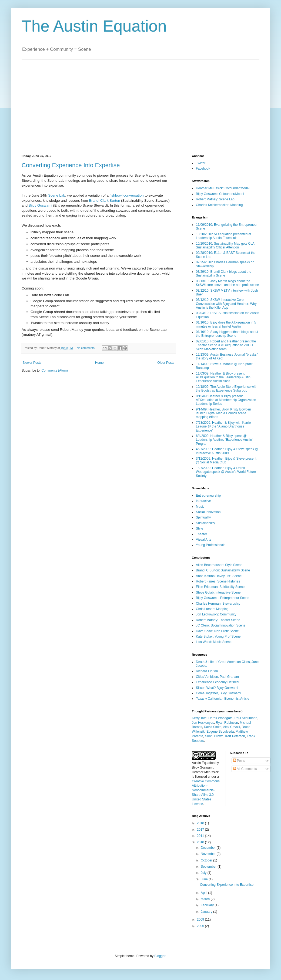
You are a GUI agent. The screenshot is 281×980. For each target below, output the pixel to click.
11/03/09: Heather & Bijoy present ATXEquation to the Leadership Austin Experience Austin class (223, 377)
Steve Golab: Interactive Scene (218, 592)
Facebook (203, 169)
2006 (201, 926)
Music (200, 507)
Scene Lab (57, 195)
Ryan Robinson (227, 723)
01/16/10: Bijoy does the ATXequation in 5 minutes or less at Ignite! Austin (226, 324)
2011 (201, 836)
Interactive (203, 501)
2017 (201, 830)
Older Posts (166, 363)
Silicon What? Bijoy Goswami (217, 688)
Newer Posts (32, 363)
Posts (239, 761)
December (209, 848)
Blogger (160, 956)
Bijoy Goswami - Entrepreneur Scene (223, 598)
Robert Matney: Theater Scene (218, 620)
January (207, 912)
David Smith (213, 727)
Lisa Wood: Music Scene (214, 642)
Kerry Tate (199, 718)
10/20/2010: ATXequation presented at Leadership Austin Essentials (224, 236)
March (206, 899)
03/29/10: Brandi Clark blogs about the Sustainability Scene (224, 274)
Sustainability (205, 523)
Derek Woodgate (220, 718)
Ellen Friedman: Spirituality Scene (220, 587)
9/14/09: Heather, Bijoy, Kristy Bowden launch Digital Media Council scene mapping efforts (223, 413)
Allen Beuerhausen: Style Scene (219, 565)
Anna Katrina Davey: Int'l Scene (219, 576)
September (209, 867)
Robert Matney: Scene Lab (215, 199)
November (209, 854)
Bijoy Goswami (40, 205)
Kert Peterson (235, 736)
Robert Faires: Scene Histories (218, 581)
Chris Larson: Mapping (212, 609)
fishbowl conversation (127, 195)
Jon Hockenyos (203, 723)
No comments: (86, 348)
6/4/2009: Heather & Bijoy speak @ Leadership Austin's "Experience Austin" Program (225, 440)
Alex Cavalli (231, 727)
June (205, 879)
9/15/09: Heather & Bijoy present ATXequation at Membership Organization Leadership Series (226, 400)
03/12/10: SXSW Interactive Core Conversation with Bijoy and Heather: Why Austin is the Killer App (226, 304)
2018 (201, 823)
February (208, 905)
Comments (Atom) (54, 371)
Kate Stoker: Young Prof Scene (218, 637)
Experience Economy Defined (217, 682)
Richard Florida (207, 671)
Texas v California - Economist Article (223, 699)
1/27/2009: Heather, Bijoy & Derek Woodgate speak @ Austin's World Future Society (226, 472)
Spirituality (203, 517)
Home (99, 363)
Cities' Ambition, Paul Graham (217, 677)
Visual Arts (203, 540)
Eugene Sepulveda (220, 732)
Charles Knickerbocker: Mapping (219, 205)
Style (200, 528)
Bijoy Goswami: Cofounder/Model (220, 194)
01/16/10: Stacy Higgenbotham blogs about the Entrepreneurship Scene (227, 334)
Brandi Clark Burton (104, 201)
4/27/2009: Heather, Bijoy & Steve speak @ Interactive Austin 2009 (227, 451)
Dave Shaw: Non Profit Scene (217, 631)
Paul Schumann (246, 718)
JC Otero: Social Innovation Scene (221, 625)
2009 (201, 920)
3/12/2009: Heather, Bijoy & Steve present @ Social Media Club (226, 460)
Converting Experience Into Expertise (71, 165)
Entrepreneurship (208, 496)
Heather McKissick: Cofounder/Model (223, 188)
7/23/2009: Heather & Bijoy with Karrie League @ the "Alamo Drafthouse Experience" (223, 427)
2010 (201, 842)
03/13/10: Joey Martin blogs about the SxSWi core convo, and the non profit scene (227, 283)
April (204, 893)
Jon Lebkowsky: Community (216, 614)
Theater (201, 534)
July (204, 873)
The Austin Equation (94, 26)
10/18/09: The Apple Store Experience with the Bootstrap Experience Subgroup (227, 389)
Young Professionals (211, 545)
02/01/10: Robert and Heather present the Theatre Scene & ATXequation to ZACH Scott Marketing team (226, 345)
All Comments (245, 769)
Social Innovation (208, 512)
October (207, 860)
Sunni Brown (214, 736)
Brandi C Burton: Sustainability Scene (223, 570)
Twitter (201, 163)
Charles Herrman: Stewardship (218, 604)
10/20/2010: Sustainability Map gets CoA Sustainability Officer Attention (225, 245)
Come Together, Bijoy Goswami (218, 693)
